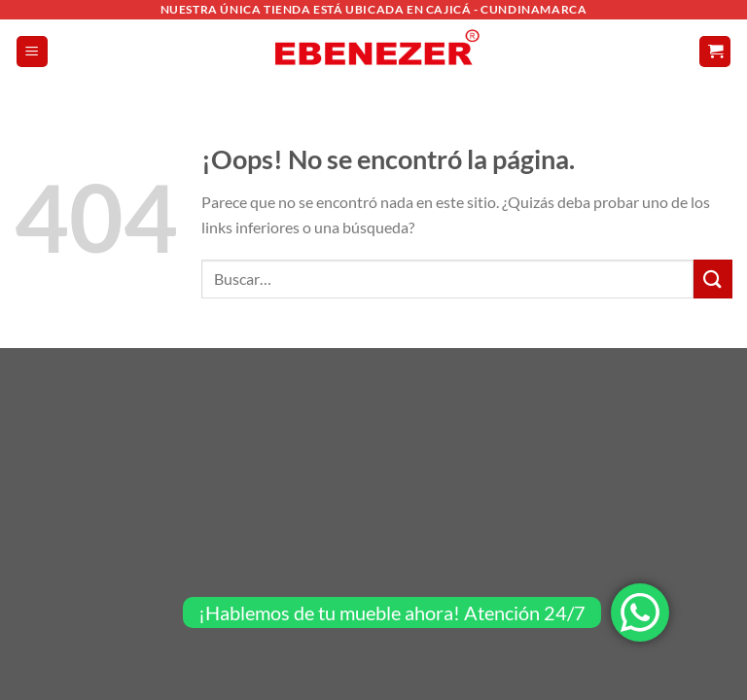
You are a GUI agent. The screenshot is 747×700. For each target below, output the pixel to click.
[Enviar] (713, 279)
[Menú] (32, 52)
